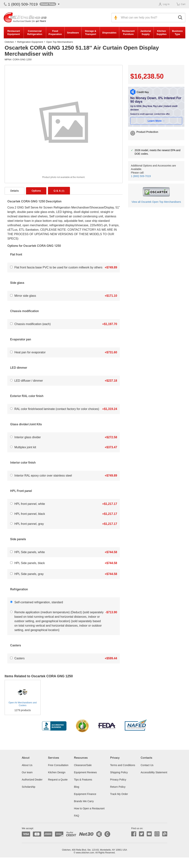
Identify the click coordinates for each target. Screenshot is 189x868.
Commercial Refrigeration (35, 33)
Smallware (73, 33)
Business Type (177, 33)
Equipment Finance (85, 794)
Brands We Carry (84, 801)
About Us (27, 765)
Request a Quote (58, 780)
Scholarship (29, 787)
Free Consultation (58, 765)
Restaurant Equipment (14, 33)
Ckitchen (9, 42)
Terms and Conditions (123, 765)
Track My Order (119, 794)
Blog (77, 787)
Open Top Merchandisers (60, 42)
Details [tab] (14, 191)
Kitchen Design (57, 772)
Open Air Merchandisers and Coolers (23, 704)
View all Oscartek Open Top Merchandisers (156, 202)
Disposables (109, 33)
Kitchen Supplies (161, 33)
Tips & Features (83, 780)
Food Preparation (55, 33)
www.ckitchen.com (85, 853)
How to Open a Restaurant (89, 808)
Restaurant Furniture (128, 33)
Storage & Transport (91, 33)
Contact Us (147, 765)
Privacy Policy (118, 780)
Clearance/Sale (83, 765)
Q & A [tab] (59, 191)
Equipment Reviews (85, 772)
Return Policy (118, 787)
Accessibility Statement (154, 772)
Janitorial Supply (146, 33)
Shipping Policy (119, 772)
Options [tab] (36, 191)
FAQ (77, 816)
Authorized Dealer (32, 780)
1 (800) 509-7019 (21, 4)
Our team (27, 772)
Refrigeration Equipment (30, 42)
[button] (49, 4)
